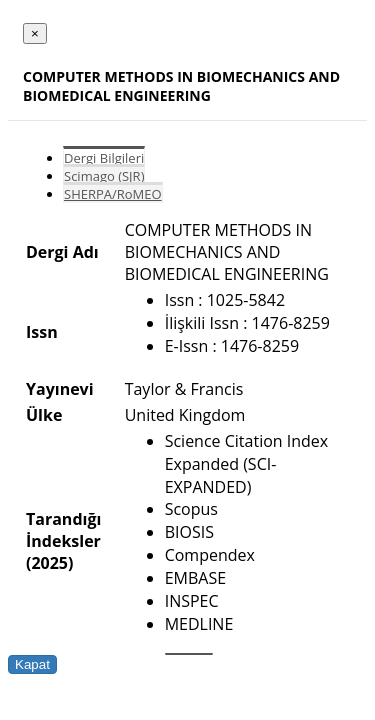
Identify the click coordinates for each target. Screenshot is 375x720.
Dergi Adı (62, 252)
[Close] (35, 33)
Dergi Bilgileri (104, 158)
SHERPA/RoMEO (113, 194)
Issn (42, 332)
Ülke (44, 415)
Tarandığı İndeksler (63, 530)
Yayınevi (60, 389)
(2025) (49, 563)
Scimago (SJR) (104, 176)
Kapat (32, 664)
